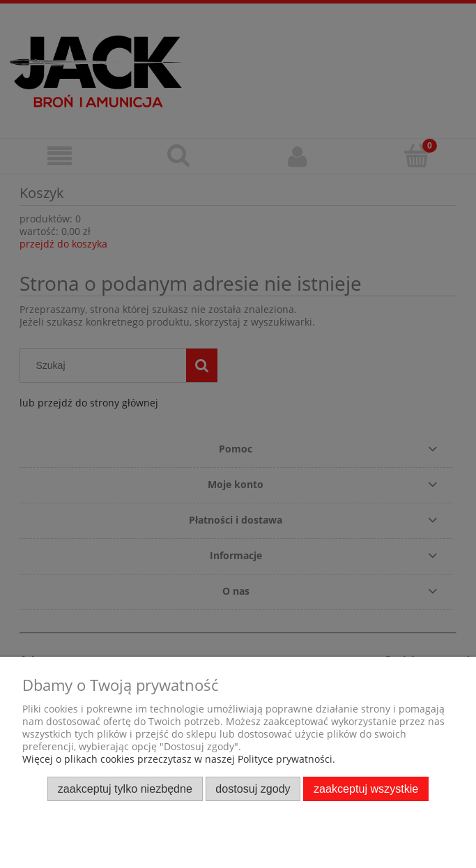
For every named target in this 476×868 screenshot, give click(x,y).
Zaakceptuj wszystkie (366, 789)
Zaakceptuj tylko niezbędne (125, 789)
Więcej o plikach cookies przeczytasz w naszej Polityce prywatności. (179, 759)
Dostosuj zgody (253, 789)
